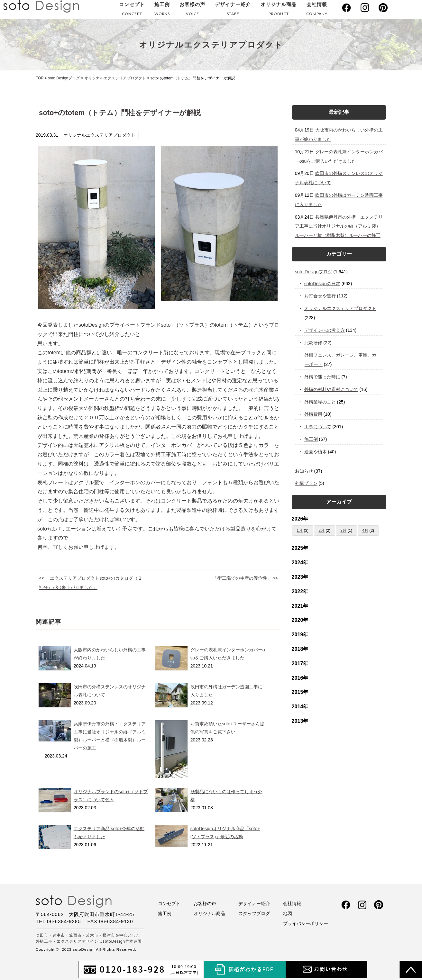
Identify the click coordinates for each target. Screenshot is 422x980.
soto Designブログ (314, 272)
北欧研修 (313, 343)
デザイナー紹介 (233, 10)
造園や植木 (316, 452)
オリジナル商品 (279, 10)
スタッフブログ (254, 913)
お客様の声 (192, 10)
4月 (365, 531)
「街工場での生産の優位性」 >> (245, 578)
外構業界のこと (320, 402)
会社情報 (317, 10)
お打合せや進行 (320, 296)
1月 (300, 531)
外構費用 (313, 414)
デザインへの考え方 (325, 330)
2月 (321, 531)
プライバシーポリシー (306, 923)
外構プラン (306, 483)
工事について (318, 427)
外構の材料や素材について (331, 389)
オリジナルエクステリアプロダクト (340, 308)
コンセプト (132, 10)
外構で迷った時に (322, 377)
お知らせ (304, 471)
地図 (288, 913)
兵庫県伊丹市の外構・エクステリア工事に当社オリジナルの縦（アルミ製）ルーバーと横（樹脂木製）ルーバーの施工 (339, 226)
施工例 (162, 10)
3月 (343, 531)
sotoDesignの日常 (322, 284)
